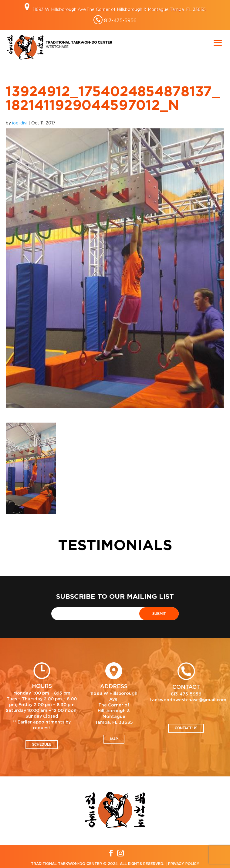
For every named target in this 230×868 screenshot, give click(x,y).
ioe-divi (20, 123)
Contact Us (186, 728)
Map (114, 739)
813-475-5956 (120, 20)
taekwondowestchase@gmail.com (188, 700)
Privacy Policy (184, 864)
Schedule (42, 744)
